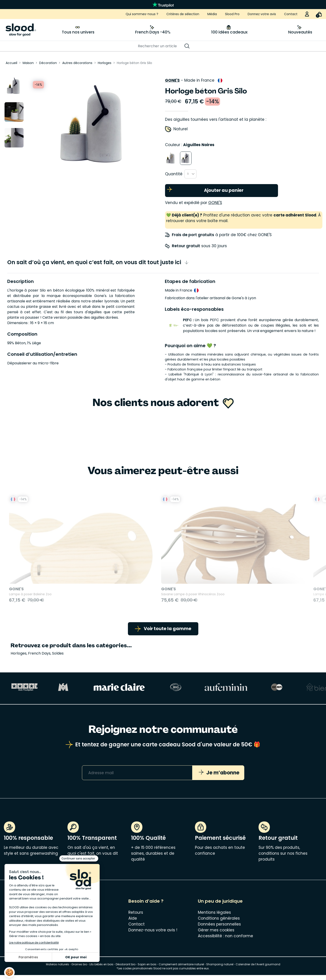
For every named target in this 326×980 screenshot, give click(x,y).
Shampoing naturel (220, 969)
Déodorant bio (126, 969)
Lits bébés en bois (101, 969)
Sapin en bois (147, 969)
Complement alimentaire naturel (181, 969)
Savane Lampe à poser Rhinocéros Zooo (120, 597)
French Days (39, 658)
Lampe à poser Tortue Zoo (188, 597)
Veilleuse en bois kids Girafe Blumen (274, 597)
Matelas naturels (58, 969)
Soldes (58, 658)
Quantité (174, 172)
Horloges (19, 658)
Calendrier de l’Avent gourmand (258, 969)
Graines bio (79, 969)
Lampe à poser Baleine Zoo (30, 597)
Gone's (172, 78)
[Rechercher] (161, 46)
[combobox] (190, 172)
